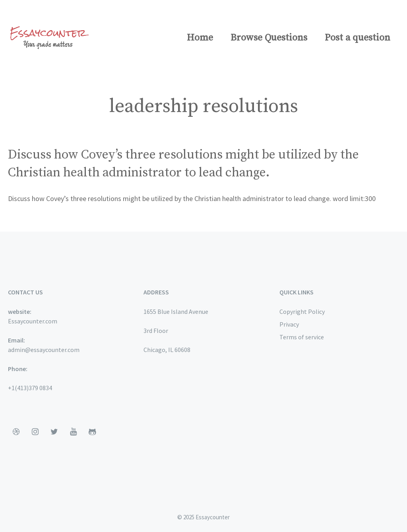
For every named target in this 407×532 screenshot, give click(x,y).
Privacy (289, 324)
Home (200, 38)
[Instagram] (35, 432)
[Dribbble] (16, 432)
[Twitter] (54, 432)
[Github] (92, 432)
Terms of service (302, 337)
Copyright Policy (302, 311)
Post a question (358, 38)
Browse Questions (269, 38)
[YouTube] (73, 432)
